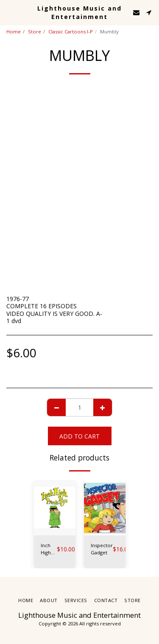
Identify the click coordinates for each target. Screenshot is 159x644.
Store (35, 32)
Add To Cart (79, 436)
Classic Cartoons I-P (71, 32)
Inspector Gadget (102, 549)
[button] (9, 12)
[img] (55, 508)
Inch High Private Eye (49, 549)
